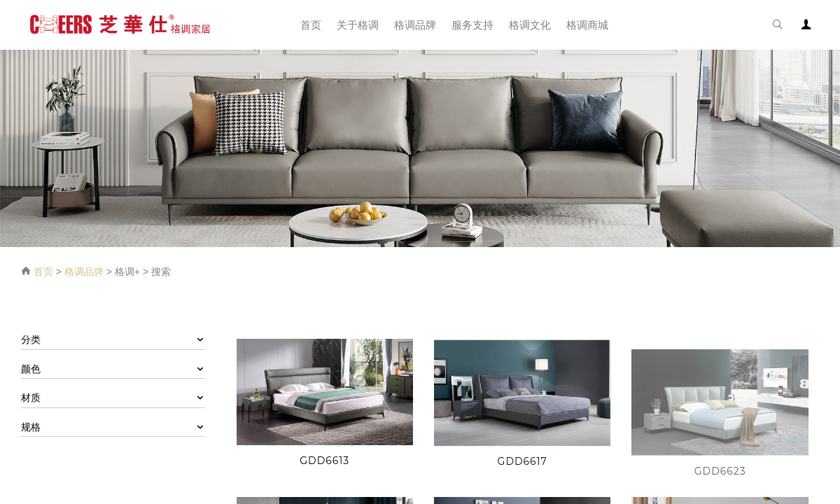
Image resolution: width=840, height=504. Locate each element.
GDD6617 (523, 463)
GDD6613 (324, 461)
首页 (43, 272)
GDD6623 (720, 480)
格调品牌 (84, 272)
